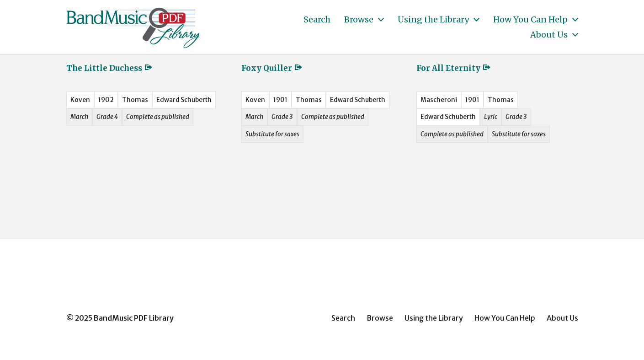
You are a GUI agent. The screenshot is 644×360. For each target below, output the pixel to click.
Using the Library (433, 20)
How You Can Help (530, 20)
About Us (549, 35)
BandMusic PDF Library (134, 318)
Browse (359, 20)
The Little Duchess (110, 68)
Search (317, 20)
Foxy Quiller (272, 68)
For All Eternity (454, 68)
